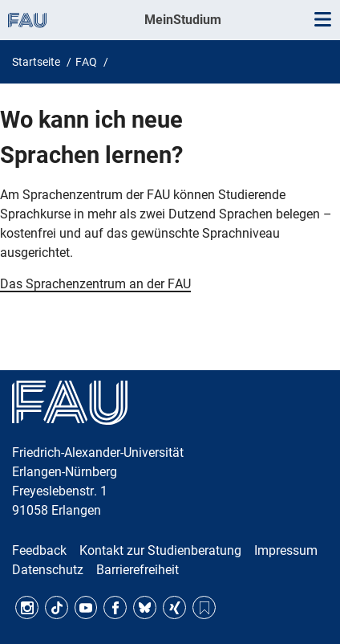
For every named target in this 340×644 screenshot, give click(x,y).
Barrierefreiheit (138, 570)
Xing (174, 607)
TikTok (57, 607)
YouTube (86, 607)
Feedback (39, 550)
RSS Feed (204, 607)
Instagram (27, 607)
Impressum (286, 550)
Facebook (115, 607)
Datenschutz (48, 570)
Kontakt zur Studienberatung (160, 550)
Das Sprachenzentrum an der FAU (95, 284)
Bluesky (145, 607)
